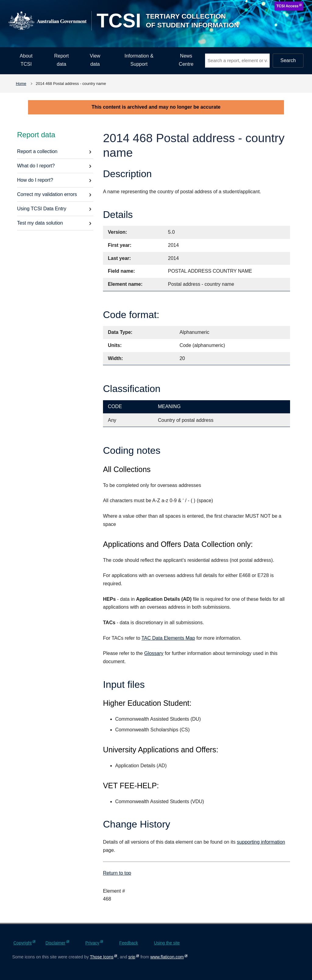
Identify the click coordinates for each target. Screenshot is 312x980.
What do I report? (36, 166)
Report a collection (37, 151)
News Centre (186, 60)
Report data (62, 60)
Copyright (23, 943)
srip (132, 957)
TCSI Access (287, 6)
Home (21, 84)
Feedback (128, 943)
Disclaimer (55, 943)
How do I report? (35, 180)
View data (95, 60)
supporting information (261, 842)
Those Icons (102, 957)
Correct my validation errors (47, 194)
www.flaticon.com (167, 957)
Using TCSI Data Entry (42, 209)
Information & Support (139, 60)
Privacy (92, 943)
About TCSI (26, 60)
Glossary (154, 653)
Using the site (167, 943)
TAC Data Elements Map (168, 638)
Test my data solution (40, 223)
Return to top (117, 873)
